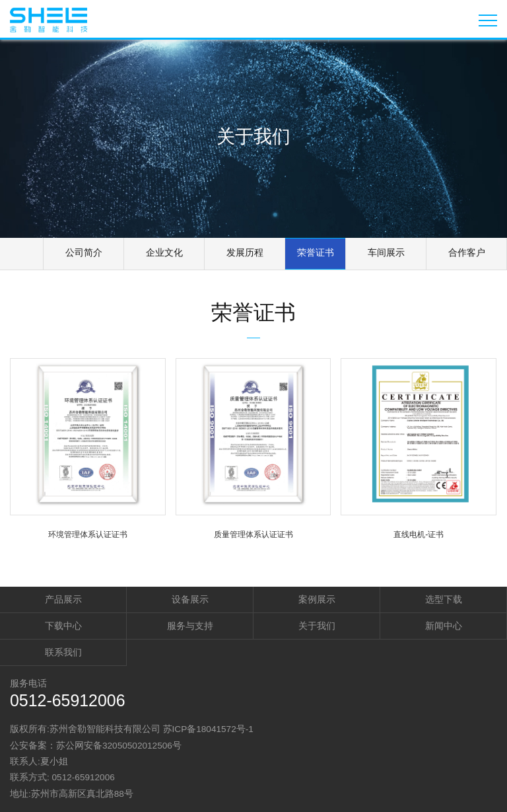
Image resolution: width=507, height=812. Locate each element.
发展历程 (245, 252)
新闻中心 (444, 626)
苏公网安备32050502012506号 (119, 746)
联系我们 (63, 652)
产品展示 (63, 600)
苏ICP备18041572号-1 (208, 729)
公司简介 (84, 252)
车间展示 (386, 252)
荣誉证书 (316, 252)
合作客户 (467, 252)
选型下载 (444, 600)
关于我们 (317, 626)
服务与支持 (190, 626)
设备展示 (190, 600)
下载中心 (63, 626)
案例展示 (317, 600)
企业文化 (164, 252)
